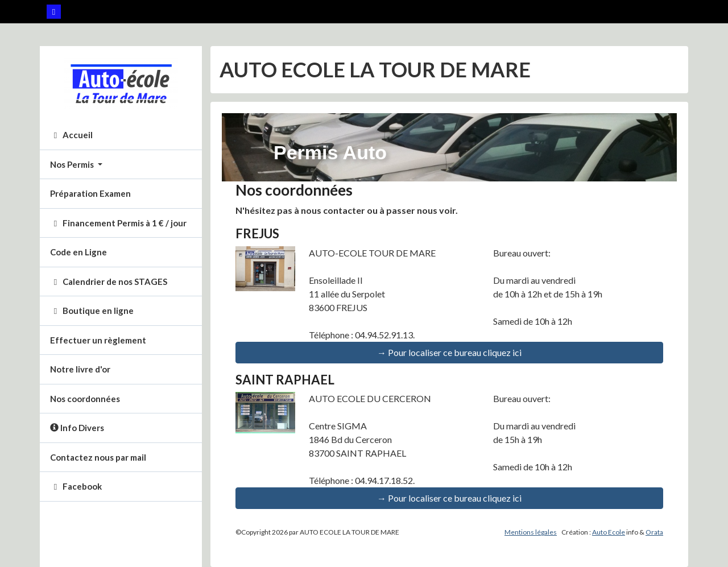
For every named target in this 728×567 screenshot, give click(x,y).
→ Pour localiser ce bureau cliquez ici (449, 352)
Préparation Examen (90, 193)
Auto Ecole (609, 532)
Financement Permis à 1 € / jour (118, 223)
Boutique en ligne (92, 311)
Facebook (76, 486)
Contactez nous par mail (98, 457)
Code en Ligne (78, 252)
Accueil (71, 135)
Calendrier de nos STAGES (109, 282)
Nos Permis (73, 164)
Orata (654, 532)
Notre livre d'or (80, 369)
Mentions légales (531, 532)
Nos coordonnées (85, 399)
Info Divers (77, 428)
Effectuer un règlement (98, 340)
